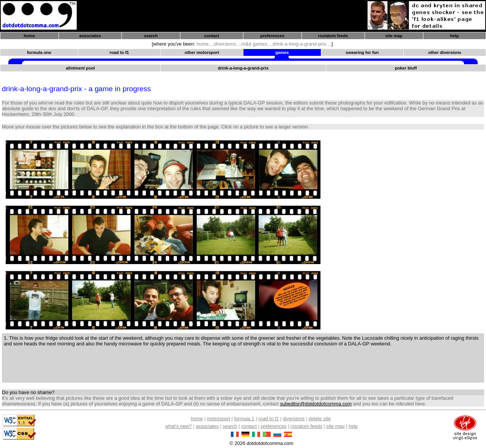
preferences (272, 36)
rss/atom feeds (333, 36)
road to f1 (268, 419)
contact (211, 36)
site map (394, 36)
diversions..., (228, 44)
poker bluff (406, 68)
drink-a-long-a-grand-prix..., (302, 44)
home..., (205, 44)
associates (90, 36)
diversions (294, 419)
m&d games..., (257, 44)
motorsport (219, 419)
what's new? (178, 426)
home (29, 36)
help (454, 36)
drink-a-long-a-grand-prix (243, 68)
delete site (320, 419)
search (151, 36)
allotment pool (80, 68)
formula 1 (244, 419)
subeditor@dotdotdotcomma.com (316, 404)
